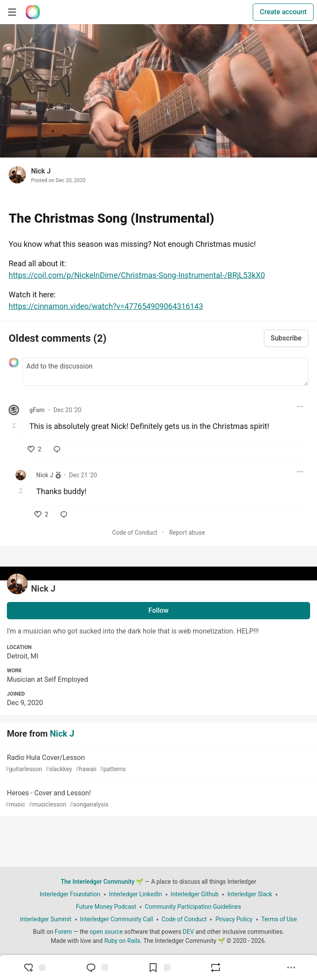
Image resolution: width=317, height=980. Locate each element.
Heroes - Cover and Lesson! (158, 799)
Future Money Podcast (106, 907)
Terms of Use (279, 919)
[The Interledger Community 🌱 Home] (33, 12)
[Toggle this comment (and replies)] (14, 425)
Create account (283, 12)
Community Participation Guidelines (193, 907)
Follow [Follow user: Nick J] (158, 610)
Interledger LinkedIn (136, 894)
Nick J (41, 171)
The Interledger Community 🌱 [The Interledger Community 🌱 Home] (102, 882)
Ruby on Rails (122, 941)
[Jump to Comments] (97, 967)
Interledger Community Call (117, 919)
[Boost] (216, 967)
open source (106, 932)
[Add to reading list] (159, 967)
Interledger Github (195, 894)
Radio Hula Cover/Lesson (158, 764)
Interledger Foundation (70, 894)
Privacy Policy (234, 919)
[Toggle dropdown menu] (300, 406)
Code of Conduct (135, 533)
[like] (35, 449)
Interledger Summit (46, 919)
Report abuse (187, 533)
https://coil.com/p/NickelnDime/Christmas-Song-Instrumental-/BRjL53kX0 (137, 275)
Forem (63, 932)
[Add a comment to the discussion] (165, 372)
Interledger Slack (250, 894)
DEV (188, 932)
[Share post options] (291, 967)
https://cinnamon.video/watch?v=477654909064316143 (106, 306)
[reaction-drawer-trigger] (35, 967)
